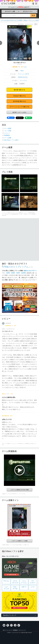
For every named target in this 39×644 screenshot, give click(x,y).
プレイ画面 (8, 131)
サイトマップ (22, 630)
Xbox (22, 71)
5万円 (13, 273)
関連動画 (7, 135)
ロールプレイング (15, 582)
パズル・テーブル (15, 588)
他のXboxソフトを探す (11, 140)
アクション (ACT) (23, 74)
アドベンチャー (33, 582)
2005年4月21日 (23, 77)
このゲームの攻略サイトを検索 (19, 541)
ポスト (20, 118)
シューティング (6, 588)
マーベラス (23, 80)
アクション (6, 581)
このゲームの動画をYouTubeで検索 (19, 490)
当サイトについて (7, 630)
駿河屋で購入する (20, 90)
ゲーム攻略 (8, 138)
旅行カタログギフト (31, 271)
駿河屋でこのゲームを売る (20, 112)
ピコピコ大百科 (8, 4)
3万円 (8, 273)
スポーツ (24, 587)
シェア (11, 118)
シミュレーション (24, 582)
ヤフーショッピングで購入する (19, 107)
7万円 (18, 273)
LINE (28, 118)
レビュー (7, 133)
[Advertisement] (19, 240)
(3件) (25, 67)
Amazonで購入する (19, 96)
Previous (1, 43)
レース (33, 587)
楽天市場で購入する (19, 101)
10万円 (23, 273)
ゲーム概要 (8, 128)
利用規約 (15, 630)
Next (38, 43)
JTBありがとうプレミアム (16, 267)
